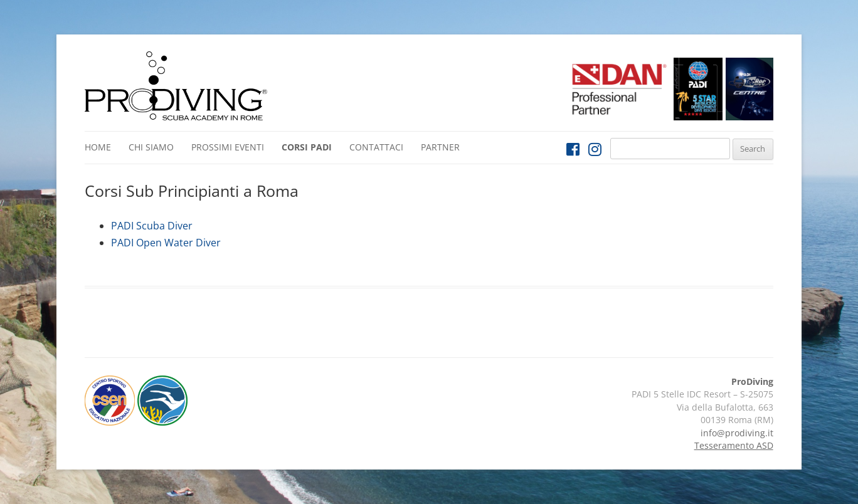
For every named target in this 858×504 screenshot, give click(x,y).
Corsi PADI (307, 147)
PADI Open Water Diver (166, 243)
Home (98, 147)
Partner (440, 147)
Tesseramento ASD (734, 445)
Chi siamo (151, 147)
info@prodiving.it (737, 433)
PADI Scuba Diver (152, 226)
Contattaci (376, 147)
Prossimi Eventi (228, 147)
